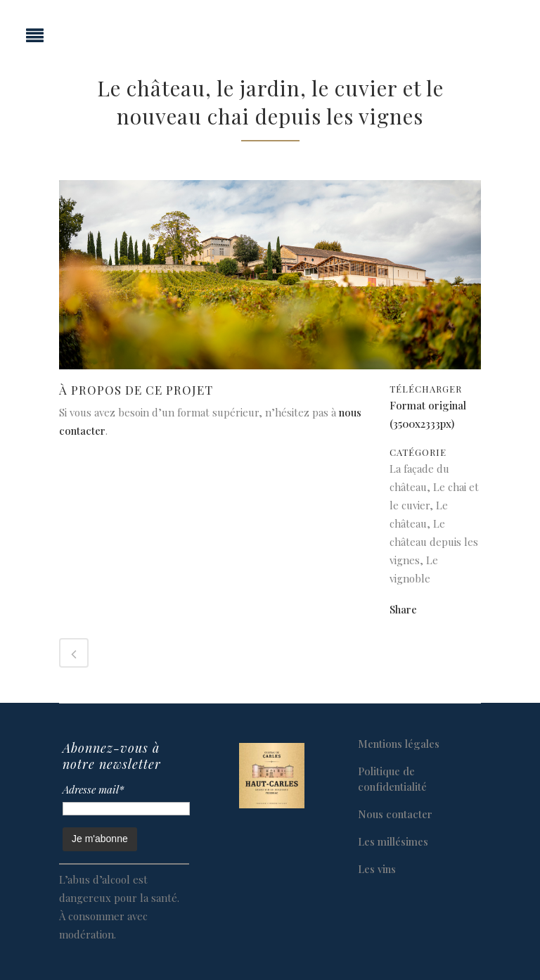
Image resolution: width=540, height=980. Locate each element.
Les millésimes (393, 841)
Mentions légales (399, 744)
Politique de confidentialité (392, 779)
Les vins (377, 869)
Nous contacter (395, 814)
